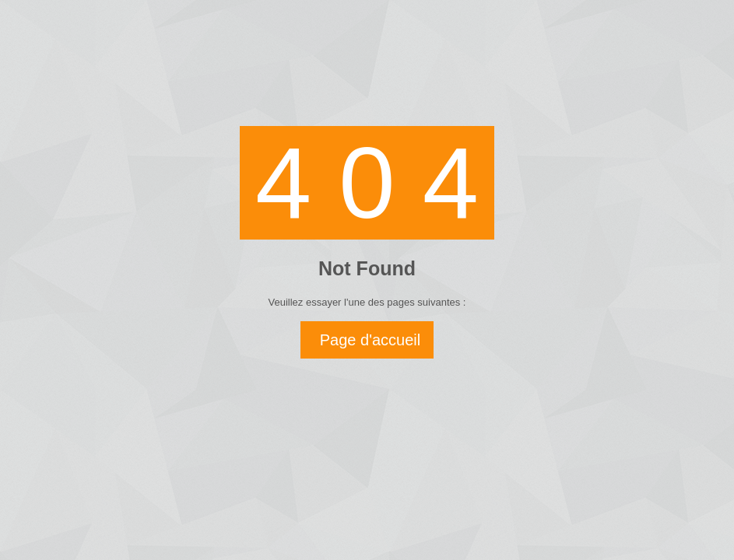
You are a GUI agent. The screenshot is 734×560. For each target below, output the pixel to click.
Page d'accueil (370, 340)
